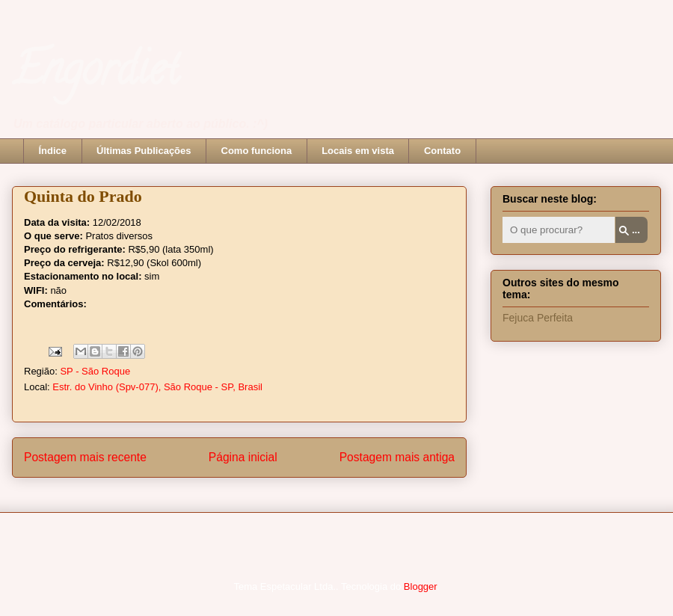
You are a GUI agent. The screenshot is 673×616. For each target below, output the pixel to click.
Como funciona (257, 151)
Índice (53, 151)
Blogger (420, 586)
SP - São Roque (95, 371)
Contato (442, 151)
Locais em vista (358, 151)
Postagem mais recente (85, 457)
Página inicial (243, 457)
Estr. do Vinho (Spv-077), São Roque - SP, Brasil (157, 387)
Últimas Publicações (144, 151)
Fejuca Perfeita (538, 318)
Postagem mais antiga (397, 457)
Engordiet (95, 74)
